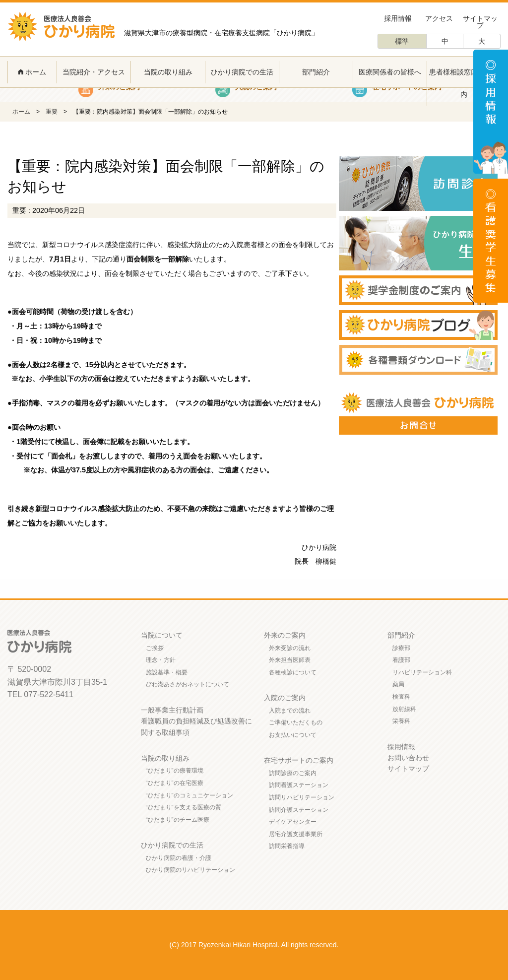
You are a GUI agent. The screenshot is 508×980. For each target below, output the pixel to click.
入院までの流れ (290, 711)
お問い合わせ (408, 758)
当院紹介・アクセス (94, 72)
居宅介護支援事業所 (296, 834)
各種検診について (293, 672)
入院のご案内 (285, 698)
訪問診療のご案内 (293, 773)
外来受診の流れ (290, 648)
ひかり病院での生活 (242, 72)
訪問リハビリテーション (302, 797)
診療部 (401, 648)
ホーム (32, 72)
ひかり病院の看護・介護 (179, 858)
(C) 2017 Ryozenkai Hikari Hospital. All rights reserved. (254, 945)
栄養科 (401, 721)
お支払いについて (293, 735)
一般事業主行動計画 (172, 710)
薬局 (398, 684)
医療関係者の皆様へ (390, 72)
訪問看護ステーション (299, 785)
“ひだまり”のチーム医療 (178, 820)
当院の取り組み (168, 72)
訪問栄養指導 (287, 846)
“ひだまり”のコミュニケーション (190, 795)
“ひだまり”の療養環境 (175, 771)
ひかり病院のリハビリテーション (190, 870)
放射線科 (404, 709)
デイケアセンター (293, 822)
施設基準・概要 (167, 672)
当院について (162, 635)
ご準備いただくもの (296, 722)
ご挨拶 (155, 648)
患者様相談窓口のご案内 (464, 83)
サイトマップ (480, 22)
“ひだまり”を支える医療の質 (184, 807)
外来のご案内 (285, 635)
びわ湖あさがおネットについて (188, 684)
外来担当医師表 (290, 660)
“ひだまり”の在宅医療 (175, 783)
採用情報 (398, 18)
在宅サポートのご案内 (299, 760)
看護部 (401, 660)
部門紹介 (316, 72)
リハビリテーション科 (422, 672)
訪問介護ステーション (299, 810)
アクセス (439, 18)
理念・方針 (161, 660)
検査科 (401, 697)
